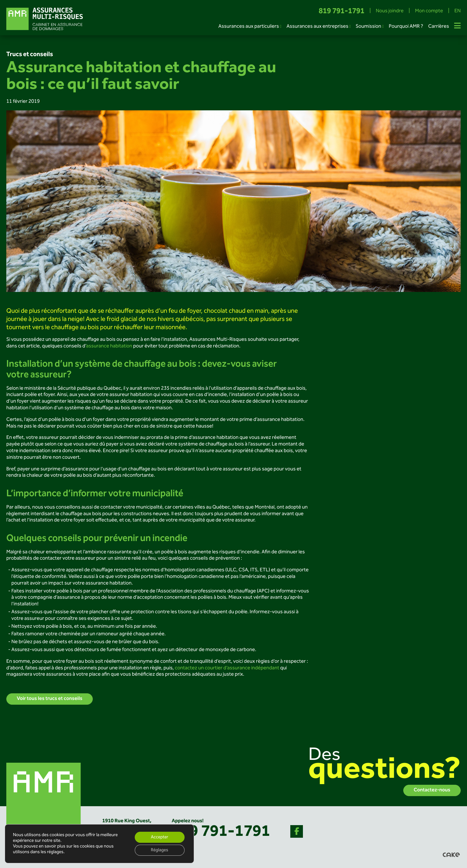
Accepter (159, 837)
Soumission (368, 27)
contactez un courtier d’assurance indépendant (227, 668)
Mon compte (429, 12)
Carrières (439, 27)
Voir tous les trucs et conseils (50, 699)
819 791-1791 (342, 12)
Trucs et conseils (30, 55)
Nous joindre (390, 12)
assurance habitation (109, 346)
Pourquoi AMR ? (406, 27)
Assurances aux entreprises (317, 27)
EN (458, 12)
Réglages (159, 850)
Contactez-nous (432, 790)
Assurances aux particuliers (249, 27)
